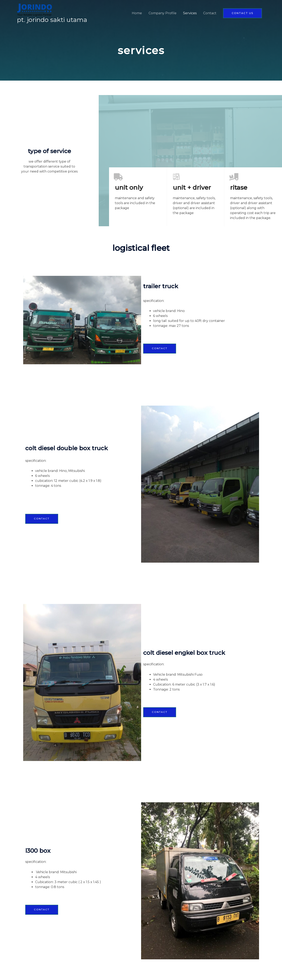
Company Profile (163, 13)
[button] (242, 13)
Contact (210, 13)
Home (137, 13)
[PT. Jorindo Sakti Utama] (36, 10)
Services (190, 13)
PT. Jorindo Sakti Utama (53, 20)
